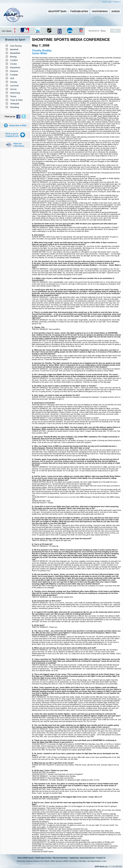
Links (104, 861)
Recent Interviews (61, 858)
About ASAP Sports (26, 858)
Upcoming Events (87, 858)
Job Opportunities (94, 861)
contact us (117, 2)
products (116, 11)
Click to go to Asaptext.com (12, 135)
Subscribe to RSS (18, 125)
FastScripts (21, 861)
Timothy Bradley (42, 51)
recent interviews (100, 11)
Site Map (82, 861)
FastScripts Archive (43, 858)
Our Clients (45, 861)
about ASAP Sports (57, 11)
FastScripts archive (79, 11)
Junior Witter (40, 53)
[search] (97, 31)
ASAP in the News (70, 861)
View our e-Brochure (19, 145)
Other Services (56, 861)
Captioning (74, 858)
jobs (110, 2)
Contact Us (101, 858)
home (105, 2)
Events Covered (33, 861)
